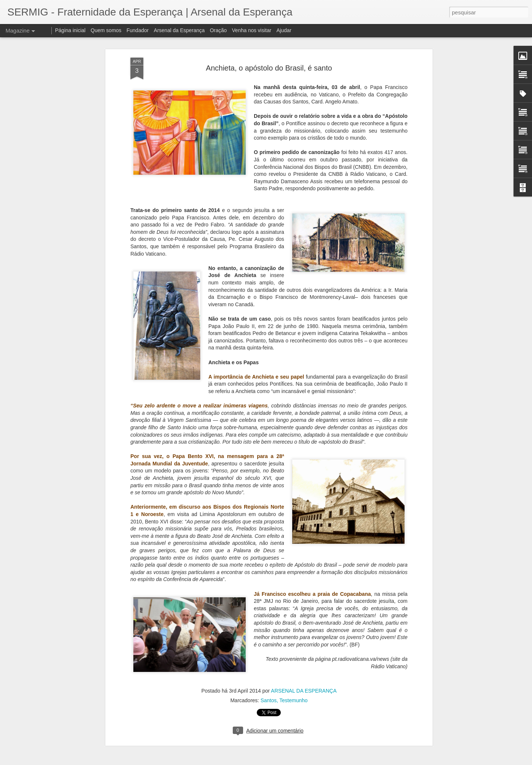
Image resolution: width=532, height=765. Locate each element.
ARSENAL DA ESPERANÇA (304, 691)
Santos (269, 700)
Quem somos (106, 30)
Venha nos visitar (252, 30)
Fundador (138, 30)
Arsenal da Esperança (179, 30)
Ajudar (284, 30)
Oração (218, 30)
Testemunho (293, 700)
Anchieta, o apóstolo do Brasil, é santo (269, 68)
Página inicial (70, 30)
